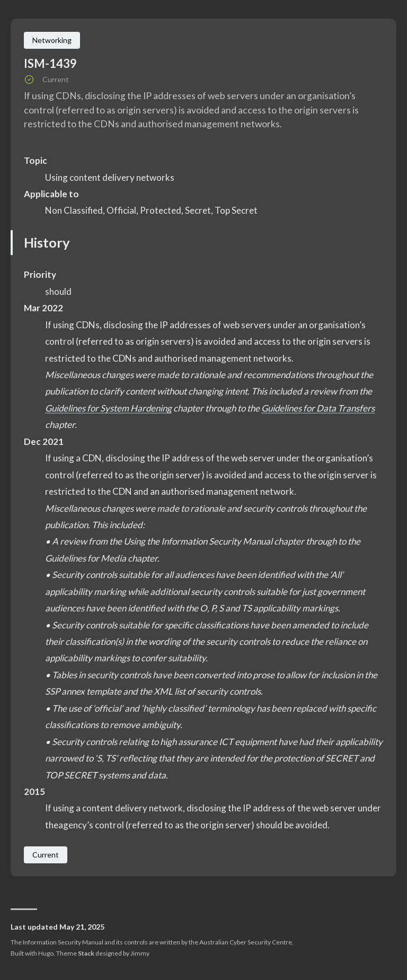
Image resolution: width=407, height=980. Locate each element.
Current (46, 855)
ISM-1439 (50, 63)
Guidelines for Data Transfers (319, 408)
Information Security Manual (63, 942)
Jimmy (140, 953)
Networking (52, 40)
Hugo (46, 953)
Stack (86, 953)
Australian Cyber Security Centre (246, 942)
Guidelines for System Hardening (109, 408)
